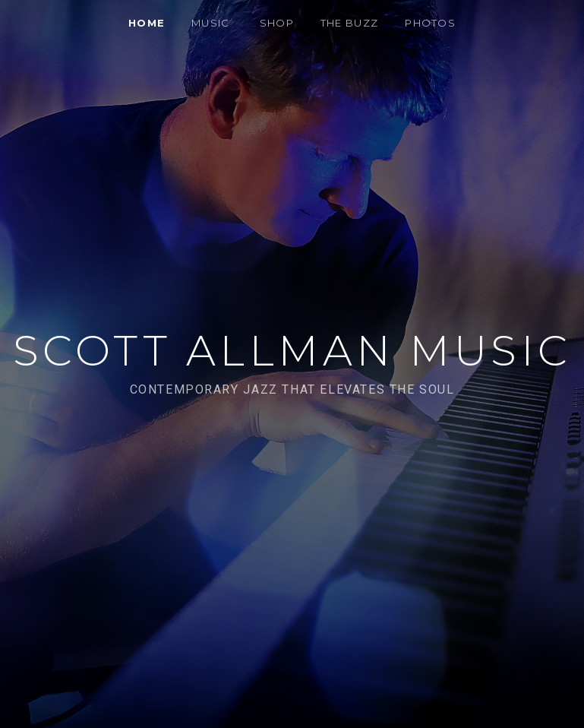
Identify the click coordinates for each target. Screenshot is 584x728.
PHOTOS (430, 23)
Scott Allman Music (292, 351)
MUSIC (211, 23)
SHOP (277, 23)
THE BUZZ (349, 23)
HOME (147, 23)
